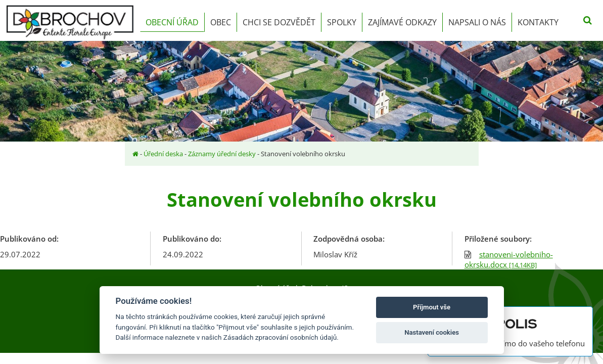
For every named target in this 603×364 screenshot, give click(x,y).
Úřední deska (163, 154)
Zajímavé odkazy (402, 22)
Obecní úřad (172, 22)
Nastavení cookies (432, 332)
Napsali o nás (477, 22)
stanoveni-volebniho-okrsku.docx (509, 259)
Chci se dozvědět (279, 22)
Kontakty (538, 22)
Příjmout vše (432, 307)
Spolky (342, 22)
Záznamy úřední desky (222, 154)
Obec (221, 22)
